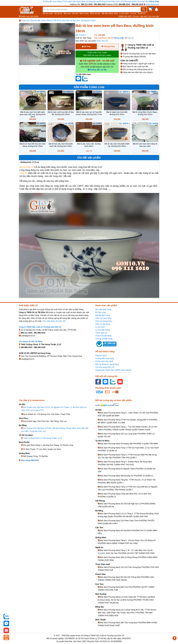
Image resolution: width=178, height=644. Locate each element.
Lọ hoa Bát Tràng (103, 330)
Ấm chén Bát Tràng (103, 309)
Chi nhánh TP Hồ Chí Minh (31, 342)
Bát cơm (67, 13)
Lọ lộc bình (124, 13)
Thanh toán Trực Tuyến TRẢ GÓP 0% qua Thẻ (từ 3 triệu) (97, 54)
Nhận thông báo (151, 4)
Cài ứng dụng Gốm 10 (105, 367)
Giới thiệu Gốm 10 (115, 1)
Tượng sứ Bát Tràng (104, 339)
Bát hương (84, 13)
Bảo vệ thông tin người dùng (94, 1)
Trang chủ (24, 20)
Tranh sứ (141, 13)
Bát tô (50, 20)
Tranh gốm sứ (101, 333)
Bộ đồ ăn (58, 13)
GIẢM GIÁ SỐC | (126, 16)
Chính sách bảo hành (72, 1)
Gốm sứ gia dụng (103, 324)
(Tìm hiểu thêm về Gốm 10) (54, 321)
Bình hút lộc (95, 13)
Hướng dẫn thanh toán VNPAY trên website (113, 370)
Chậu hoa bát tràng (103, 336)
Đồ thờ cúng (101, 312)
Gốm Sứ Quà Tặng (103, 318)
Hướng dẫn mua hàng (52, 1)
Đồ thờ (75, 13)
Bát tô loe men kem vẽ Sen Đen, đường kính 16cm (75, 20)
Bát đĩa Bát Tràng (38, 20)
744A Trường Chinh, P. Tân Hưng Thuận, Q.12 (43, 438)
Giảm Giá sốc (102, 41)
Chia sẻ (129, 38)
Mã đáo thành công (110, 13)
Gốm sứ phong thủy (104, 321)
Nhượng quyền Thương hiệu (136, 1)
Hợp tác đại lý (101, 356)
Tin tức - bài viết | (140, 16)
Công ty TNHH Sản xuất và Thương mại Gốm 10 (40, 327)
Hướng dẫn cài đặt (97, 70)
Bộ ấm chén (48, 13)
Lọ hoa (133, 13)
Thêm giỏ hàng (108, 46)
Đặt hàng (86, 46)
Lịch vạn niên (154, 16)
